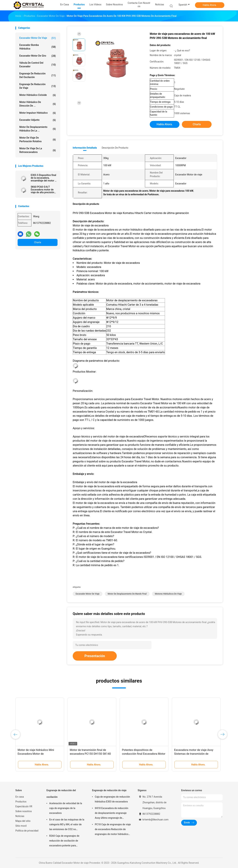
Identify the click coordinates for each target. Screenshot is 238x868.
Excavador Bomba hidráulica (38, 47)
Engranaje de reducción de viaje (38, 86)
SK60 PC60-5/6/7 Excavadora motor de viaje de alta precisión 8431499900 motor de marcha (43, 190)
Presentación (95, 656)
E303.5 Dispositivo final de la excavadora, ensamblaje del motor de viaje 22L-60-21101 (44, 178)
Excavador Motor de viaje (38, 38)
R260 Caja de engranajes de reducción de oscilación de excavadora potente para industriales (64, 841)
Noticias (20, 816)
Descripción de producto (115, 148)
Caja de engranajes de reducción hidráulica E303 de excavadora (112, 799)
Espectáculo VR (24, 806)
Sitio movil (21, 826)
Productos (21, 802)
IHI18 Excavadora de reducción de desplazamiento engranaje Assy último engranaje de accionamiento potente (112, 814)
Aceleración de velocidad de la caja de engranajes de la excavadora (66, 808)
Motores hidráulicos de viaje (168, 594)
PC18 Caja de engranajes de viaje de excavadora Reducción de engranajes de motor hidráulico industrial (113, 830)
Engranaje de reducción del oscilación (38, 75)
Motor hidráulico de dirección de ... (38, 104)
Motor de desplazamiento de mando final (127, 594)
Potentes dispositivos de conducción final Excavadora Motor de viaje (144, 754)
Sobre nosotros (24, 811)
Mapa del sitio (23, 821)
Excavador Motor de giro (38, 56)
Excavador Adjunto (38, 120)
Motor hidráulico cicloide (38, 95)
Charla (37, 242)
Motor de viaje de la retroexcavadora (38, 150)
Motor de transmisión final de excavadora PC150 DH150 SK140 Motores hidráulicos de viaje (90, 754)
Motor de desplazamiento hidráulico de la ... (38, 129)
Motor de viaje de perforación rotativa (38, 140)
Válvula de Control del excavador (38, 65)
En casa (20, 797)
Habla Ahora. (210, 5)
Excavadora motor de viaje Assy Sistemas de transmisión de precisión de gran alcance (194, 754)
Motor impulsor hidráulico (38, 113)
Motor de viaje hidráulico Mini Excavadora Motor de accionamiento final (36, 754)
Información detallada (85, 148)
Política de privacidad (27, 831)
